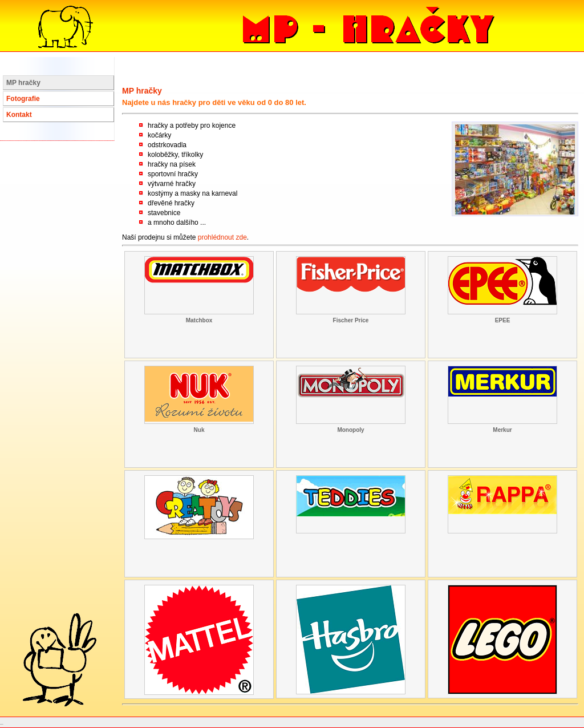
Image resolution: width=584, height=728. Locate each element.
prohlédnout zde (222, 237)
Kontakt (19, 115)
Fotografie (23, 99)
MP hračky (23, 83)
